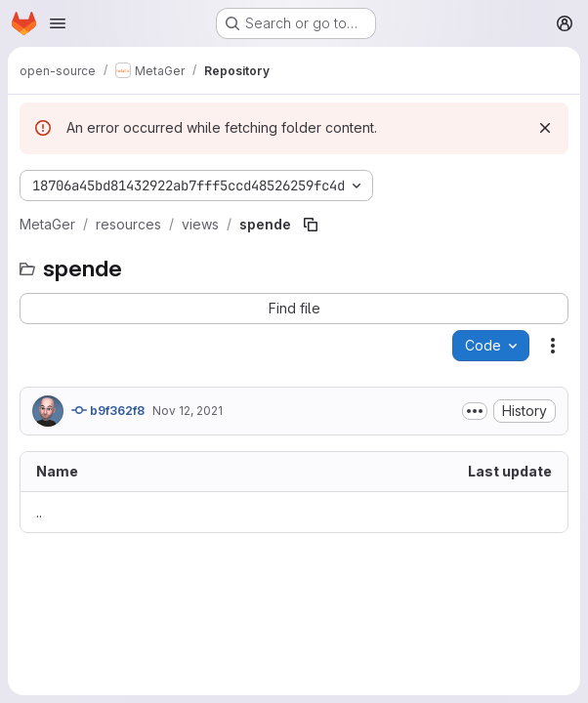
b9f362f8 (108, 410)
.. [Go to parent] (39, 512)
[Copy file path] (311, 225)
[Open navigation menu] (58, 23)
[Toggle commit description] (475, 411)
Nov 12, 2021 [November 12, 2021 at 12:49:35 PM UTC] (188, 411)
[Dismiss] (545, 128)
